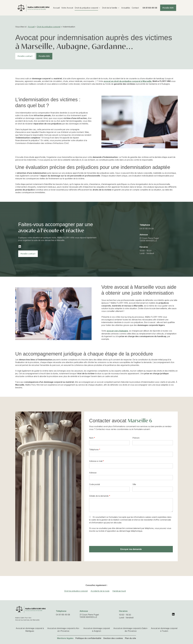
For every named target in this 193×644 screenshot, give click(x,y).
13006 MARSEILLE (149, 239)
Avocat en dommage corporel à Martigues (30, 630)
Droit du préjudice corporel (86, 8)
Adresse (93, 473)
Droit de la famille (110, 8)
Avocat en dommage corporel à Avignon (97, 630)
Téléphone (95, 450)
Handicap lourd (119, 591)
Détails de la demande (100, 496)
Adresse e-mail (97, 461)
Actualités (126, 8)
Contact (135, 8)
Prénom (136, 438)
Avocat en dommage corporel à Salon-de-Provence (131, 630)
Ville (134, 484)
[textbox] (109, 489)
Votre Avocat (67, 8)
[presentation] (108, 539)
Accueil (56, 8)
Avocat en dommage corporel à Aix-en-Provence (63, 630)
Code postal (94, 484)
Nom (92, 438)
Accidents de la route (100, 591)
